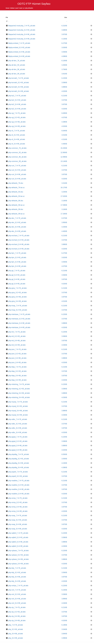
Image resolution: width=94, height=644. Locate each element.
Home (7, 8)
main (21, 8)
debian (12, 8)
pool (17, 8)
